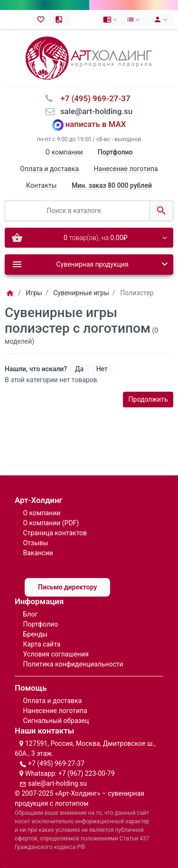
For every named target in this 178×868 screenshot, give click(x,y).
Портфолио (40, 624)
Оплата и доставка (49, 169)
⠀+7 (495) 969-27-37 (92, 98)
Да (79, 369)
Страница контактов (55, 533)
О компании (64, 152)
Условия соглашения (56, 654)
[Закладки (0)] (43, 19)
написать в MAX (96, 125)
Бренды (35, 634)
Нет (102, 369)
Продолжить (148, 399)
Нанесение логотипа (126, 169)
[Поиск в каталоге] (77, 211)
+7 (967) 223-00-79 (87, 773)
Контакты (41, 185)
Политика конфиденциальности (73, 664)
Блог (30, 614)
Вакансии (38, 553)
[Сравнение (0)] (61, 19)
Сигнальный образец (56, 721)
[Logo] (89, 58)
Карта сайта (42, 644)
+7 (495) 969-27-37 (56, 763)
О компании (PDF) (51, 523)
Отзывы (35, 543)
